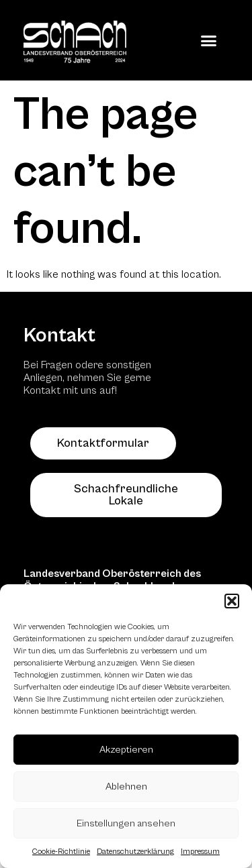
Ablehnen (126, 786)
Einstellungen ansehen (126, 823)
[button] (232, 601)
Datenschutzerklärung (135, 852)
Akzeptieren (126, 750)
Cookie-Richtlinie (61, 852)
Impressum (200, 852)
